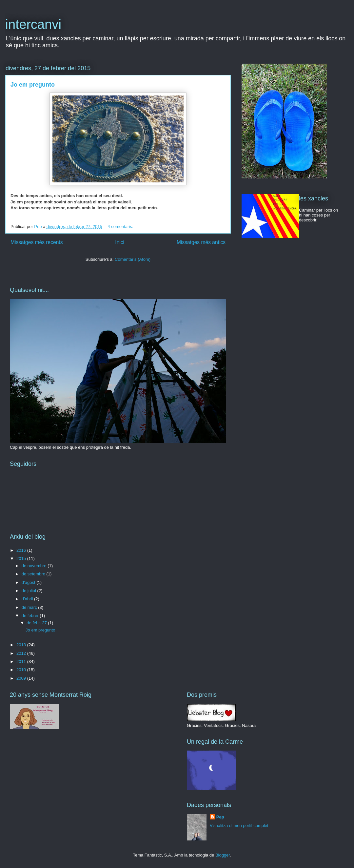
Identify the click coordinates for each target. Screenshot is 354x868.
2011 (22, 661)
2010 (22, 670)
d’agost (29, 582)
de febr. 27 (37, 623)
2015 (22, 558)
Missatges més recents (37, 242)
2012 (22, 653)
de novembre (35, 566)
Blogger (223, 855)
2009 (22, 678)
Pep (220, 817)
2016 (22, 550)
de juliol (29, 591)
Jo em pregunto (33, 85)
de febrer (31, 616)
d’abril (28, 599)
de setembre (34, 574)
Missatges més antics (201, 242)
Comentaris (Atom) (133, 259)
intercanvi (33, 24)
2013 (22, 645)
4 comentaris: (121, 227)
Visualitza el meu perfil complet (239, 826)
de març (30, 607)
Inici (120, 242)
